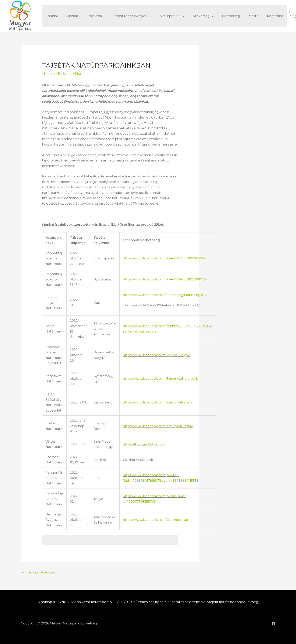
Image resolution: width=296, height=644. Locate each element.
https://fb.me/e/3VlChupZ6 (144, 444)
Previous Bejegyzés (39, 572)
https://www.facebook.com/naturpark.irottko (159, 426)
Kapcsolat (257, 16)
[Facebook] (273, 624)
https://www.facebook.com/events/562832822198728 (165, 279)
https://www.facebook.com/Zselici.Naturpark (159, 402)
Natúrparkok (161, 16)
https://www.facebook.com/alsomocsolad (156, 520)
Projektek (89, 16)
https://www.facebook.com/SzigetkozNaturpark (161, 379)
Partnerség (217, 16)
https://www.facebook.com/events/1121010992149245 (165, 258)
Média (238, 16)
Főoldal (51, 16)
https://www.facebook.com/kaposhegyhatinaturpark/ (165, 295)
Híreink (69, 16)
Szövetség (190, 16)
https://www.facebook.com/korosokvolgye (157, 355)
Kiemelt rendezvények (121, 16)
